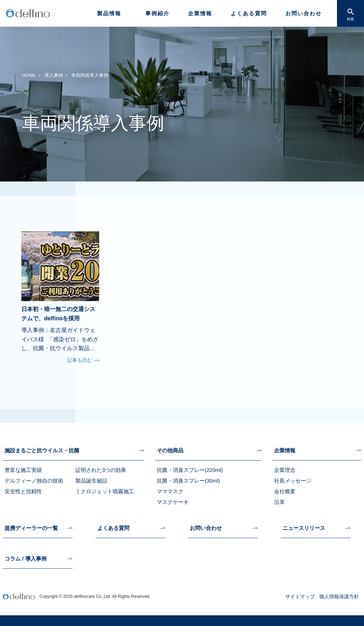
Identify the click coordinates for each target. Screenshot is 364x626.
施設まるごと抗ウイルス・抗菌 (42, 451)
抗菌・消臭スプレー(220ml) (190, 470)
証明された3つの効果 (101, 470)
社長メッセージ (293, 481)
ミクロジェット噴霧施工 (105, 491)
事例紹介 (157, 13)
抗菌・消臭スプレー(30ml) (188, 481)
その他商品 (170, 451)
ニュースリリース (304, 528)
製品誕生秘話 (91, 481)
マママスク (170, 491)
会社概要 (285, 491)
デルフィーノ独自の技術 (34, 481)
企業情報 (200, 13)
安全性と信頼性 (23, 491)
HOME (29, 75)
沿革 (279, 502)
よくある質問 (249, 13)
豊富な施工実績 (23, 470)
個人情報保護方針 (339, 596)
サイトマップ (300, 596)
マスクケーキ (173, 502)
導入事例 (54, 75)
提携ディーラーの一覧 (31, 528)
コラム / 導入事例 (26, 559)
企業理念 (285, 470)
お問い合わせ (304, 13)
